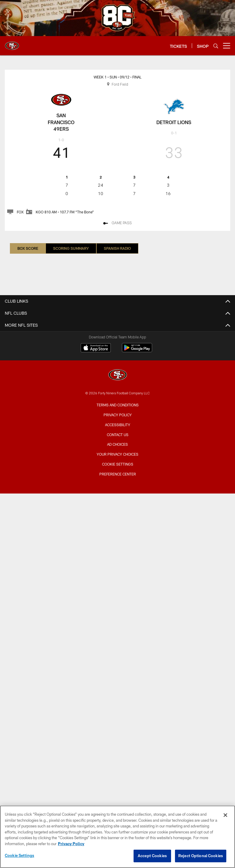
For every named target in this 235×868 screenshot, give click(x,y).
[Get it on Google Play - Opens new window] (137, 351)
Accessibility (118, 425)
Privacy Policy (118, 415)
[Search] (216, 46)
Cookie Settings (118, 464)
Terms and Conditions (118, 405)
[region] (117, 837)
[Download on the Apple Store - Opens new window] (96, 348)
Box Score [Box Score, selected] (28, 248)
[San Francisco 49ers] (118, 376)
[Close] (225, 815)
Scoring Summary (71, 248)
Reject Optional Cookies (201, 856)
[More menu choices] (227, 46)
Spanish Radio (117, 248)
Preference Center (118, 474)
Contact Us (118, 435)
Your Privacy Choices (117, 454)
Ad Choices (117, 444)
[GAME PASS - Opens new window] (117, 223)
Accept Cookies (152, 856)
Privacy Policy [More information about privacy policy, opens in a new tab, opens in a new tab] (71, 844)
